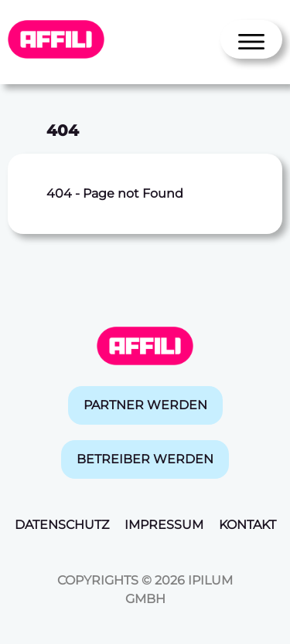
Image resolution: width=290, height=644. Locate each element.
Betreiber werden (145, 459)
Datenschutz (62, 525)
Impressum (164, 525)
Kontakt (247, 525)
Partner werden (145, 405)
